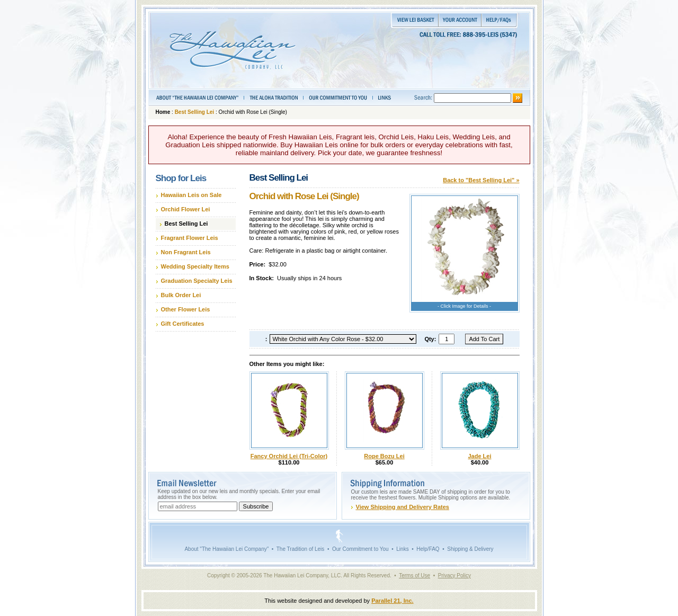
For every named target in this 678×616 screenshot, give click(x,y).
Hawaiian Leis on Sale (191, 195)
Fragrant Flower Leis (190, 238)
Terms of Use (414, 575)
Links (402, 549)
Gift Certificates (183, 324)
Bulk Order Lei (181, 295)
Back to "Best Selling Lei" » (481, 180)
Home (163, 112)
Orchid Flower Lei (186, 209)
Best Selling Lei (194, 112)
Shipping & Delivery (470, 549)
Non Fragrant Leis (186, 252)
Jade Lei (479, 456)
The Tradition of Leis (301, 549)
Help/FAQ (428, 549)
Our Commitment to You (360, 549)
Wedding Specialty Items (195, 266)
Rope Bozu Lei (384, 456)
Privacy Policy (454, 575)
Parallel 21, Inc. (392, 601)
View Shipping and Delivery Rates (403, 507)
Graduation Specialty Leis (197, 281)
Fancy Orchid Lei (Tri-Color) (289, 456)
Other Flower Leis (186, 309)
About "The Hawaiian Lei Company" (226, 549)
